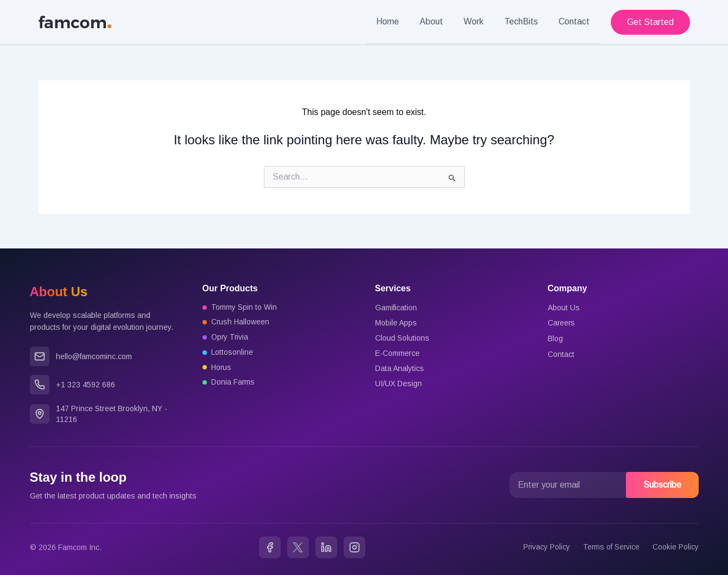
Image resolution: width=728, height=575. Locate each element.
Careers (562, 322)
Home (402, 21)
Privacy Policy (545, 547)
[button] (650, 22)
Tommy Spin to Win (244, 307)
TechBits (526, 21)
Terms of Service (611, 547)
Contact (576, 21)
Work (482, 21)
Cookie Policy (676, 547)
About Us (564, 307)
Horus (222, 368)
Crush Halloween (241, 322)
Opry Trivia (230, 337)
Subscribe (662, 484)
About (443, 21)
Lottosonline (232, 353)
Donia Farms (233, 383)
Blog (555, 337)
